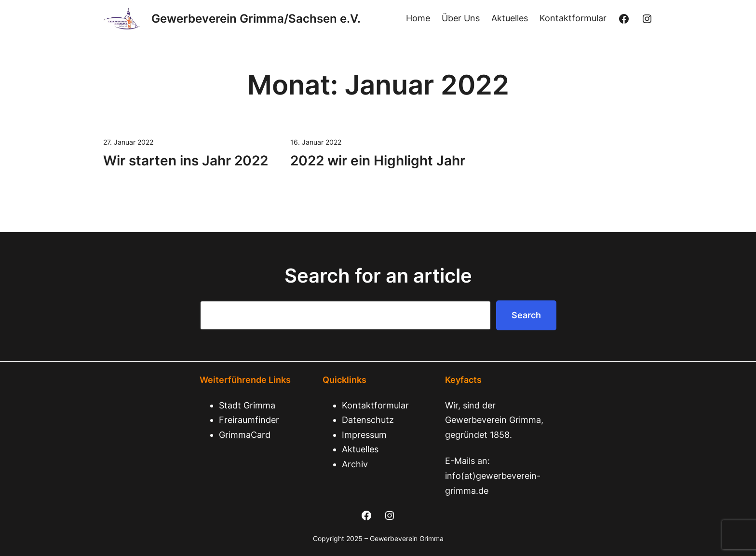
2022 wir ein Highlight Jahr (378, 161)
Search (526, 315)
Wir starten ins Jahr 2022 (186, 161)
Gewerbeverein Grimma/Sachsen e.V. (256, 19)
